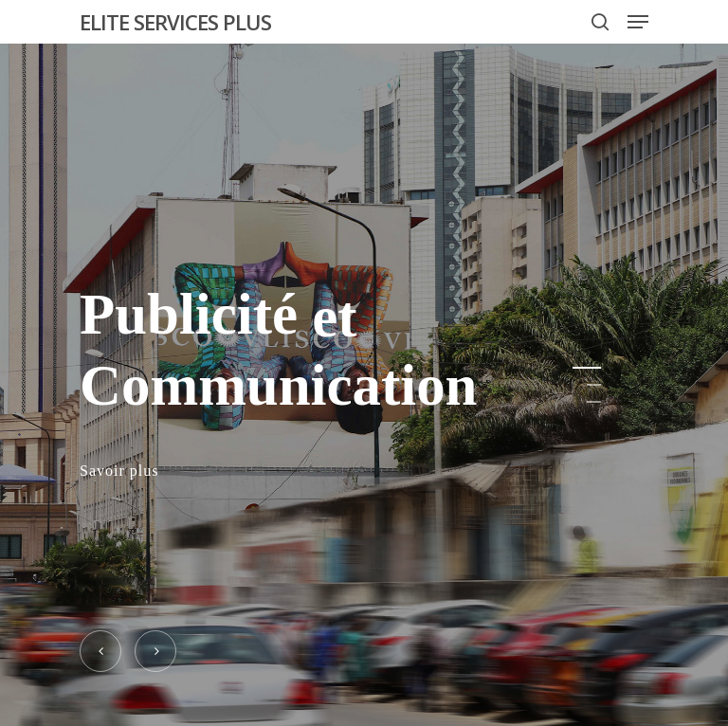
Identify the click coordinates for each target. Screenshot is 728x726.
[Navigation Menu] (638, 22)
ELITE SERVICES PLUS (175, 22)
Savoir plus (119, 472)
